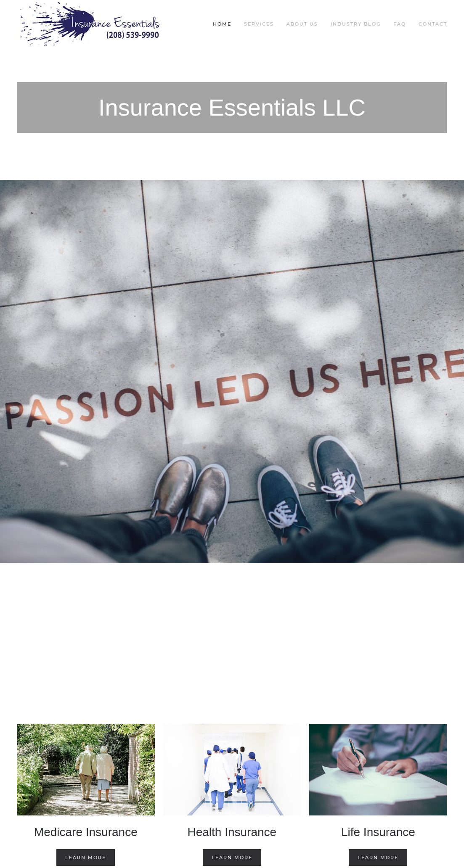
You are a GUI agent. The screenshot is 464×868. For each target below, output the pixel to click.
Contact (433, 24)
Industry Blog (356, 24)
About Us (302, 24)
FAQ (400, 24)
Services (259, 24)
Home (222, 24)
